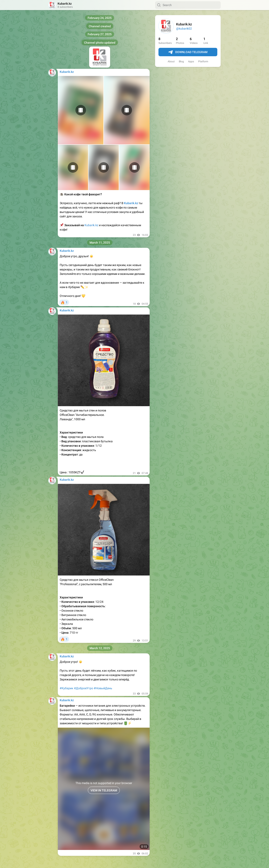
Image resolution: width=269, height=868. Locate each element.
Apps (191, 61)
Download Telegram (188, 52)
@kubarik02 (184, 29)
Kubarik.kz (91, 225)
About (171, 61)
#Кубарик (67, 688)
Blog (181, 61)
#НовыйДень (103, 688)
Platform (203, 61)
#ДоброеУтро (84, 688)
